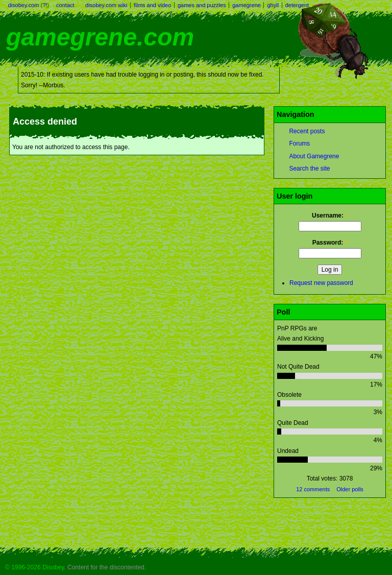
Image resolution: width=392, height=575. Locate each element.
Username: (330, 215)
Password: (330, 243)
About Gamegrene (314, 156)
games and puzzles (202, 5)
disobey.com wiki (106, 5)
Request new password (321, 283)
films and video (152, 5)
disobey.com (24, 5)
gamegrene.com (100, 37)
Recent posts (307, 131)
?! (45, 5)
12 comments (313, 489)
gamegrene (247, 5)
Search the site (309, 169)
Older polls (350, 489)
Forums (299, 143)
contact (65, 5)
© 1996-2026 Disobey (34, 567)
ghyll (273, 5)
